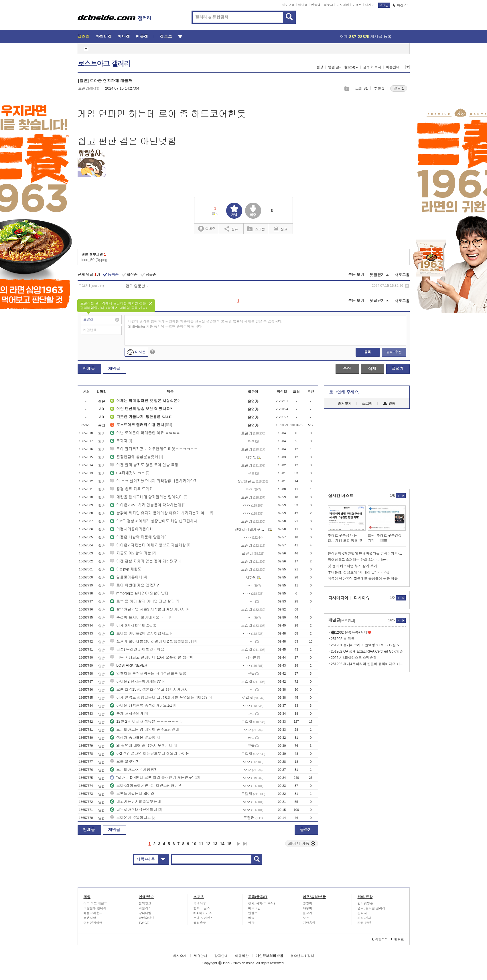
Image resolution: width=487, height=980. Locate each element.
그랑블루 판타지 (95, 908)
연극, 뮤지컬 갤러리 (371, 908)
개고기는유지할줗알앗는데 (135, 802)
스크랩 (347, 89)
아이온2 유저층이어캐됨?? (135, 681)
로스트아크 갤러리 (104, 64)
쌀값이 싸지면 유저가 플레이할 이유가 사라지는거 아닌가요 (159, 513)
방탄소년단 (147, 918)
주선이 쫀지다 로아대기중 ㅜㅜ (139, 617)
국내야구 (200, 903)
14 (222, 844)
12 (208, 844)
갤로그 (329, 5)
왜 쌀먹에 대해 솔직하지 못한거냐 (141, 745)
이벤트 (357, 5)
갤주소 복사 (372, 67)
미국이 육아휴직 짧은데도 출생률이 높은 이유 (363, 579)
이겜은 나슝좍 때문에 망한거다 (139, 537)
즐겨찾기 (345, 404)
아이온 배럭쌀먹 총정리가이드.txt (141, 705)
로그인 (384, 5)
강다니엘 (145, 913)
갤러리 (84, 37)
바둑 (251, 918)
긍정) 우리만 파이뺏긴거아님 (137, 649)
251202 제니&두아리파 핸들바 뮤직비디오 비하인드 (368, 664)
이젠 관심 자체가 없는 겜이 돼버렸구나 (145, 561)
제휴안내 (200, 956)
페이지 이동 (302, 843)
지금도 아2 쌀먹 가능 (131, 553)
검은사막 (90, 918)
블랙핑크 (145, 903)
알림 (389, 404)
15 (229, 844)
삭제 (407, 286)
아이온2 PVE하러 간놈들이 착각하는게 (145, 505)
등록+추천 (394, 352)
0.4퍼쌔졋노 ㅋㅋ (127, 473)
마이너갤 (289, 5)
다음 (238, 844)
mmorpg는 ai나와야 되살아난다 (139, 593)
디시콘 (370, 5)
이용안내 (393, 67)
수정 (347, 369)
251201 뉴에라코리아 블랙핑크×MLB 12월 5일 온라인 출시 (368, 645)
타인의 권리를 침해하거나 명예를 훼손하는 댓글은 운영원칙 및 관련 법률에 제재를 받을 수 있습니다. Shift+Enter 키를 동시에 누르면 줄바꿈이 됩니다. (205, 324)
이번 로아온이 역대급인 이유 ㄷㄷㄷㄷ (145, 433)
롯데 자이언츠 (203, 918)
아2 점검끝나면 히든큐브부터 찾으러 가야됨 (150, 753)
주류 (306, 918)
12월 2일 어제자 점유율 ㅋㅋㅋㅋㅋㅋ (144, 721)
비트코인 (255, 908)
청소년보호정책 (302, 956)
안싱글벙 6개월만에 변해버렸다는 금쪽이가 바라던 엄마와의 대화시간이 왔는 (367, 554)
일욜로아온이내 (126, 577)
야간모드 (401, 5)
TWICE (144, 923)
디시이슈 (362, 598)
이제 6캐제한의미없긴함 (133, 625)
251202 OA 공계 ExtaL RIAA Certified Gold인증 (367, 651)
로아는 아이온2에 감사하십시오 (139, 633)
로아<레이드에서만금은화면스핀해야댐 (146, 786)
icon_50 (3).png (94, 260)
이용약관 (242, 956)
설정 (320, 67)
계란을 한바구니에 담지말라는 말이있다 (146, 497)
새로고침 (402, 275)
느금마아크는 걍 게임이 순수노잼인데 (144, 729)
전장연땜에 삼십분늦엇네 (134, 457)
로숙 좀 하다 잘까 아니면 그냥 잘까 (142, 601)
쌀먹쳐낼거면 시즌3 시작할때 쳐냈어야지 (147, 609)
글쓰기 (398, 369)
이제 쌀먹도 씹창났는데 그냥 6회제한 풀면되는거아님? (159, 697)
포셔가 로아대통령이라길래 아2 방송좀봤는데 (151, 641)
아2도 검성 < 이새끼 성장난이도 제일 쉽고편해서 (154, 521)
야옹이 (308, 908)
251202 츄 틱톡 (343, 639)
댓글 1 (399, 88)
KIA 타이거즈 (203, 913)
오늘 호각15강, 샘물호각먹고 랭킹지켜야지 (149, 689)
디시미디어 (338, 598)
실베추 (207, 229)
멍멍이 (308, 903)
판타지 (362, 913)
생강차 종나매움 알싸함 (133, 737)
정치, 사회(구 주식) (262, 903)
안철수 (253, 913)
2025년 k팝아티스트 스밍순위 (354, 658)
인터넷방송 (365, 903)
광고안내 (221, 956)
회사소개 (180, 956)
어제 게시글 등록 (366, 37)
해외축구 (200, 923)
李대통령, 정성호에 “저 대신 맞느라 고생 (359, 572)
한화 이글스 (202, 908)
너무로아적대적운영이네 (134, 810)
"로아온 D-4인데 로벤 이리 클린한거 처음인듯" (152, 778)
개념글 (114, 369)
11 (201, 844)
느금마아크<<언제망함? (133, 769)
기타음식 (309, 923)
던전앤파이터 (93, 923)
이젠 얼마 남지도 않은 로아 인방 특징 (144, 465)
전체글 (89, 369)
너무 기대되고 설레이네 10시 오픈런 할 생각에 (152, 657)
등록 (368, 352)
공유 (231, 229)
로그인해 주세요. (344, 392)
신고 (281, 229)
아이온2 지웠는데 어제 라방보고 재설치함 (148, 545)
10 (194, 844)
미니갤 (303, 5)
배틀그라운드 (93, 913)
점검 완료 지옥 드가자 (131, 489)
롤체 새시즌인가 (127, 713)
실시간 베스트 (341, 496)
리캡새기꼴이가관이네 (132, 529)
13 (215, 844)
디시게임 (343, 5)
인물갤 (316, 5)
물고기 (308, 913)
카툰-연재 (364, 918)
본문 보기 (356, 275)
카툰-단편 (364, 923)
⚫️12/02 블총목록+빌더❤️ (351, 633)
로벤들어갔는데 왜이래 (132, 794)
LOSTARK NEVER (129, 665)
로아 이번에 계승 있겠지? (134, 585)
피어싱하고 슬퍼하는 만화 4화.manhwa (358, 560)
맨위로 (397, 939)
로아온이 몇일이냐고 (130, 818)
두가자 (119, 441)
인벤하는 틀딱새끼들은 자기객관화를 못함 (148, 673)
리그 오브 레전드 (95, 903)
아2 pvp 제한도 (126, 569)
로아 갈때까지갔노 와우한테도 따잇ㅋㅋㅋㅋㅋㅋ (154, 449)
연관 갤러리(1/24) (343, 67)
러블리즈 (145, 908)
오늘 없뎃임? (124, 761)
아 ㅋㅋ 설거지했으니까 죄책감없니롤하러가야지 (154, 481)
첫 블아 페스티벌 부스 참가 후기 (353, 566)
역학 (251, 923)
